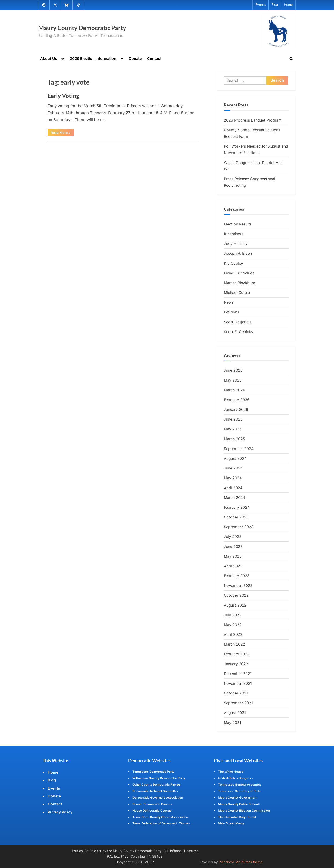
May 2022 (233, 625)
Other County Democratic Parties (156, 784)
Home (288, 5)
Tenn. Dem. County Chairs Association (160, 817)
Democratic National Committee (156, 791)
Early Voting (63, 96)
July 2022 (233, 615)
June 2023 (233, 547)
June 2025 (233, 420)
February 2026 (237, 400)
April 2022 (233, 635)
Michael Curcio (237, 293)
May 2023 (233, 556)
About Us (49, 58)
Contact (154, 58)
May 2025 (233, 429)
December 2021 (238, 674)
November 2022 (238, 586)
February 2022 (237, 654)
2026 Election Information (93, 58)
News (229, 303)
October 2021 (236, 693)
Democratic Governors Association (158, 797)
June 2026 (233, 371)
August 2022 (235, 605)
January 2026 (236, 410)
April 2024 (233, 488)
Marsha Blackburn (239, 283)
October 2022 (236, 596)
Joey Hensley (236, 244)
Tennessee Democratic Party (153, 772)
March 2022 (234, 645)
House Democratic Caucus (152, 810)
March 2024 (234, 498)
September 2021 (238, 703)
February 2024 (237, 508)
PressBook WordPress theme (241, 862)
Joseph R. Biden (238, 254)
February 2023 (237, 576)
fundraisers (234, 234)
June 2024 (233, 468)
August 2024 (235, 459)
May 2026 (233, 380)
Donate (135, 58)
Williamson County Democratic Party (159, 778)
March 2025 (234, 439)
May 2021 (232, 723)
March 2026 (234, 390)
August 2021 (235, 713)
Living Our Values (239, 273)
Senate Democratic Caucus (152, 804)
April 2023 (233, 566)
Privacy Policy (60, 812)
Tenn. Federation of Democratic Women (161, 823)
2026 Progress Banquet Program (253, 120)
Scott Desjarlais (238, 322)
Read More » (62, 133)
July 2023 (233, 537)
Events (260, 5)
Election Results (238, 224)
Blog (275, 5)
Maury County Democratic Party (82, 28)
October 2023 (236, 517)
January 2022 (236, 664)
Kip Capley (233, 264)
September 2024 (239, 449)
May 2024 (233, 478)
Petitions (231, 312)
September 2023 (239, 527)
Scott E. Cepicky (239, 332)
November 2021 (238, 684)
